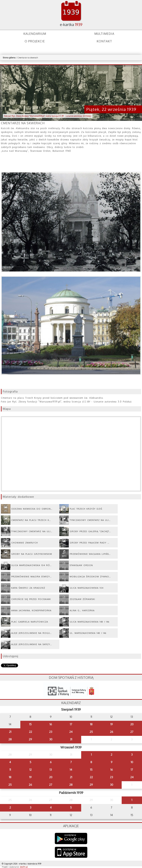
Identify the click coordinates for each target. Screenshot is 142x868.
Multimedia (104, 34)
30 (51, 739)
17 (71, 724)
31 (71, 739)
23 (51, 732)
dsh (71, 690)
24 (71, 732)
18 (91, 724)
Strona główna (9, 58)
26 (112, 732)
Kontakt (104, 41)
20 (132, 724)
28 (10, 739)
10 (132, 762)
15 (30, 724)
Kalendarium (35, 34)
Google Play (71, 839)
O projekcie (35, 41)
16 (51, 724)
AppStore (71, 853)
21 (10, 732)
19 (112, 724)
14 (71, 770)
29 (30, 739)
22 (31, 732)
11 (10, 770)
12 (31, 770)
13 (51, 770)
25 (91, 732)
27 (132, 732)
